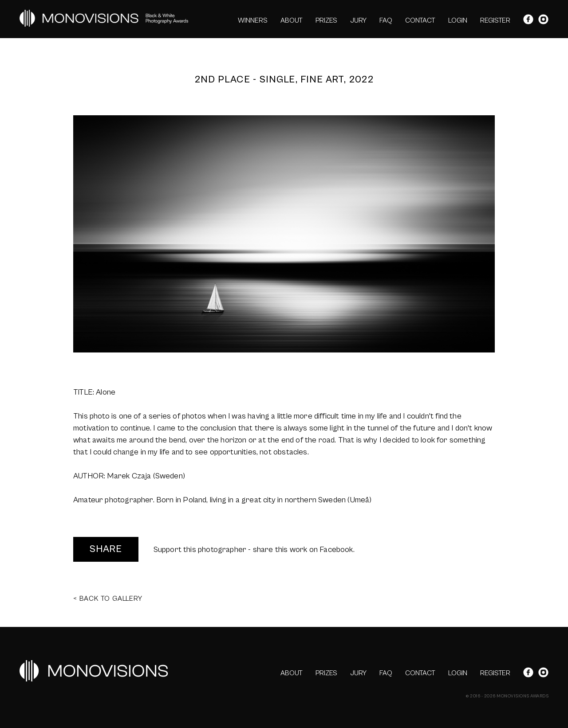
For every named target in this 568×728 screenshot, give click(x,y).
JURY (358, 20)
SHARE (106, 549)
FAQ (386, 20)
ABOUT (292, 20)
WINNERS (253, 20)
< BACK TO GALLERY (108, 599)
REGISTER (495, 20)
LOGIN (458, 20)
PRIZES (326, 20)
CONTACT (420, 20)
